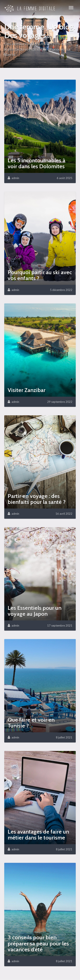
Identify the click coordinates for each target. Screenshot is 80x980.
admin (15, 178)
